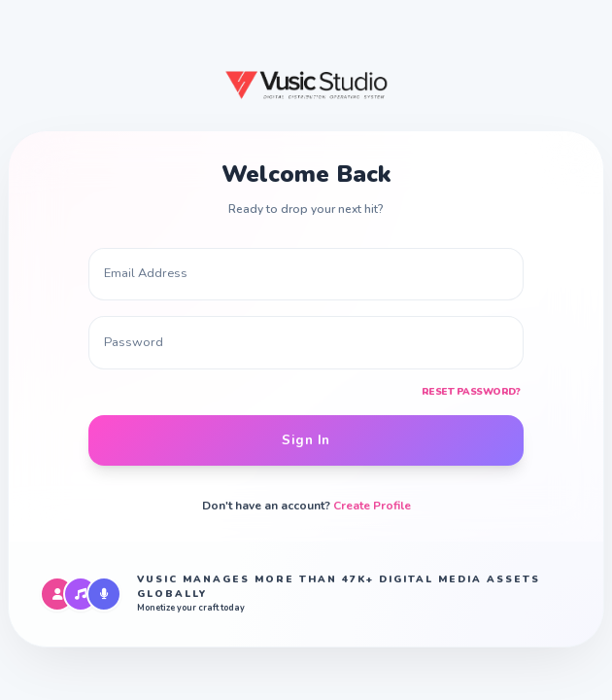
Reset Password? (471, 392)
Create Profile (372, 506)
